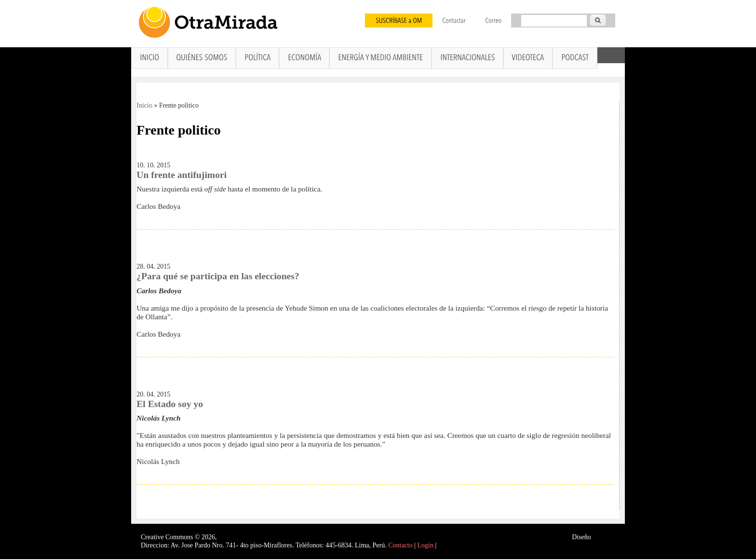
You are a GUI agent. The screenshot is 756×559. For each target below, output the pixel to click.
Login (425, 545)
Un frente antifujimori (182, 175)
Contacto (400, 545)
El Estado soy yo (170, 404)
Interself (604, 537)
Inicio (144, 105)
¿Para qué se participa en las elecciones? (218, 276)
